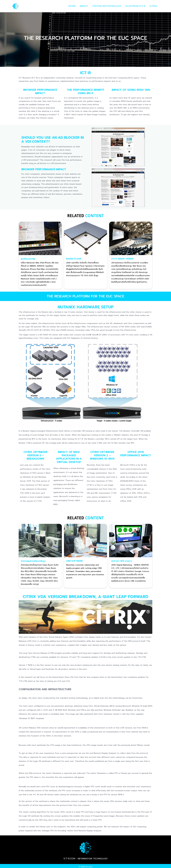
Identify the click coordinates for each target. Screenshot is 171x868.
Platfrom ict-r (135, 6)
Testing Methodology (107, 6)
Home (72, 6)
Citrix (153, 6)
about (84, 6)
